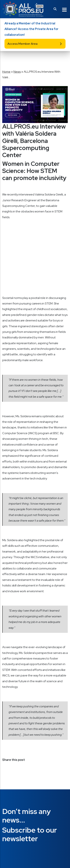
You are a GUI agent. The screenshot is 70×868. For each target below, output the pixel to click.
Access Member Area (22, 44)
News (17, 72)
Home (6, 72)
